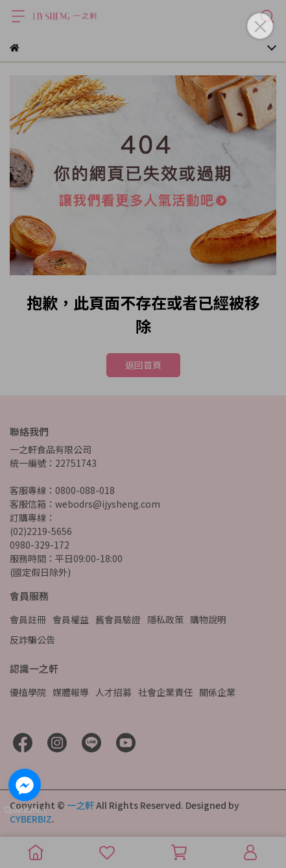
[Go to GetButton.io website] (25, 810)
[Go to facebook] (25, 785)
